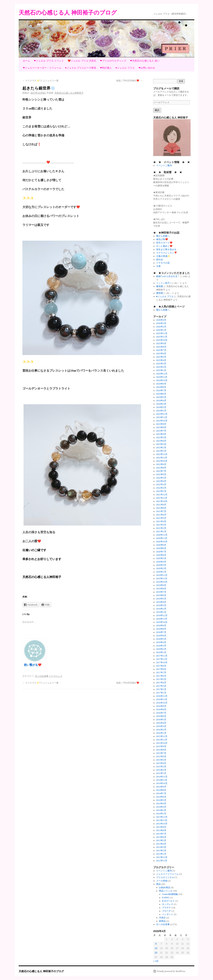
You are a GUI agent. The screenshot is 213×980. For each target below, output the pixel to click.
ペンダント (168, 914)
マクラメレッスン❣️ (167, 253)
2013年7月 (161, 834)
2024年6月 (161, 394)
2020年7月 (161, 552)
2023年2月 (161, 448)
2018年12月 (162, 615)
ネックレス (168, 904)
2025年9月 (161, 343)
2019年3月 (161, 605)
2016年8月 (161, 709)
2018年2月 (161, 649)
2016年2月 (161, 730)
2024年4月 (161, 401)
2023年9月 (161, 424)
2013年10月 (162, 824)
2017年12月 (162, 656)
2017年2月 (161, 689)
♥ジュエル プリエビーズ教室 (81, 68)
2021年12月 (162, 495)
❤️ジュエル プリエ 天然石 (82, 61)
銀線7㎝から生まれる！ (168, 276)
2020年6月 (161, 555)
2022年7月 (161, 471)
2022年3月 (161, 484)
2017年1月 (161, 693)
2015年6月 (161, 757)
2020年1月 (161, 572)
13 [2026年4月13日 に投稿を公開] (156, 948)
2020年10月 (162, 542)
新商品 (162, 921)
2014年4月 (161, 804)
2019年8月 (161, 589)
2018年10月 (162, 622)
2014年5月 (161, 800)
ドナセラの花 (163, 263)
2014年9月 (161, 787)
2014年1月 (161, 814)
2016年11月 (162, 699)
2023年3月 (161, 444)
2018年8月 (161, 629)
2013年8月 (161, 830)
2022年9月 (161, 464)
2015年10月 (162, 743)
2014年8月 (161, 790)
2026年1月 (161, 330)
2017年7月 (161, 673)
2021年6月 (161, 515)
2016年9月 (161, 706)
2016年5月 (161, 720)
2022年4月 (161, 481)
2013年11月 (162, 820)
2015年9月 (161, 746)
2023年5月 (161, 437)
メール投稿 (162, 881)
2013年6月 (161, 837)
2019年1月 (161, 612)
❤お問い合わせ (147, 68)
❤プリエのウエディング (113, 61)
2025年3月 (161, 364)
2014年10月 (162, 783)
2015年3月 (161, 767)
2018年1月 (161, 652)
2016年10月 (162, 703)
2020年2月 (161, 568)
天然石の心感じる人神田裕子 (69, 93)
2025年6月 (161, 354)
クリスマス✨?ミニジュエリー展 (40, 81)
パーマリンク (56, 676)
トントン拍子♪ (163, 283)
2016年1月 (161, 733)
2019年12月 (162, 575)
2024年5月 (161, 397)
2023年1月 (161, 451)
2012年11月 (162, 861)
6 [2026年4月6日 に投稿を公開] (156, 944)
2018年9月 (161, 626)
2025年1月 (161, 370)
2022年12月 (162, 454)
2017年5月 (161, 679)
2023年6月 (161, 434)
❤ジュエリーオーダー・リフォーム (42, 68)
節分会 (160, 260)
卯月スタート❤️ (164, 243)
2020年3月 (161, 565)
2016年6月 (161, 716)
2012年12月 (162, 857)
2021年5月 (161, 518)
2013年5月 (161, 840)
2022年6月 (161, 474)
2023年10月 (162, 421)
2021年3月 (161, 525)
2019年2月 (161, 609)
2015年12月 (162, 736)
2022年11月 (162, 458)
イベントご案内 (164, 165)
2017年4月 (161, 683)
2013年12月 (162, 817)
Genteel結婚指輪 (170, 894)
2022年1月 (161, 491)
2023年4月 (161, 441)
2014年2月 (161, 810)
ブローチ (166, 911)
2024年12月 (162, 374)
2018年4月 (161, 642)
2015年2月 (161, 770)
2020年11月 (162, 538)
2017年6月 (161, 676)
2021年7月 (161, 511)
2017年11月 (162, 659)
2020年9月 (161, 545)
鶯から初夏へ (163, 236)
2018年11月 (162, 619)
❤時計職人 (106, 68)
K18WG (166, 898)
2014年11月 (162, 780)
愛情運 (160, 286)
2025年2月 (161, 367)
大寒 (158, 266)
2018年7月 (161, 632)
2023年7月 (161, 431)
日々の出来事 (42, 676)
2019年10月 (162, 582)
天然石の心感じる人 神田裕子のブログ (68, 13)
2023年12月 (162, 414)
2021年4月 (161, 521)
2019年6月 (161, 595)
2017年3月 (161, 686)
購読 (157, 110)
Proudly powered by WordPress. (171, 971)
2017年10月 (162, 662)
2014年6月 (161, 797)
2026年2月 (161, 327)
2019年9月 (161, 585)
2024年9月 (161, 384)
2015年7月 (161, 753)
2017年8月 (161, 669)
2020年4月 (161, 562)
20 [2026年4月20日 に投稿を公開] (156, 953)
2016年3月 (161, 726)
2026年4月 (161, 320)
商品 (158, 884)
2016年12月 (162, 696)
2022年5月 (161, 478)
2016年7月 (161, 713)
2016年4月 (161, 723)
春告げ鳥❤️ (162, 239)
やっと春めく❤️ (164, 246)
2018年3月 (161, 646)
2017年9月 (161, 666)
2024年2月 (161, 407)
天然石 (162, 918)
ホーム (26, 61)
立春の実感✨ (163, 256)
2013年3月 (161, 847)
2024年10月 (162, 380)
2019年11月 (162, 579)
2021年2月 (161, 528)
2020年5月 (161, 558)
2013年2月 (161, 851)
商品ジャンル (166, 891)
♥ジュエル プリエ (125, 68)
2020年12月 (162, 535)
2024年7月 (161, 390)
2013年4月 (161, 844)
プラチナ (166, 908)
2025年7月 (161, 350)
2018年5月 (161, 639)
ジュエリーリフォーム (167, 874)
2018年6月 (161, 636)
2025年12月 (162, 333)
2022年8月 (161, 468)
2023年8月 (161, 427)
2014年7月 (161, 793)
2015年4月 (161, 763)
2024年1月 (161, 411)
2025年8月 (161, 347)
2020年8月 (161, 548)
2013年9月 (161, 827)
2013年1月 (161, 854)
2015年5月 (161, 760)
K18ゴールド (168, 901)
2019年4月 (161, 602)
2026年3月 (161, 323)
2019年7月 (161, 592)
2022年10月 (162, 461)
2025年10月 (162, 340)
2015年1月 (161, 773)
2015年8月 (161, 750)
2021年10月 (162, 501)
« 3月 (156, 961)
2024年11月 (162, 377)
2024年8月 (161, 387)
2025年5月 (161, 357)
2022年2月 (161, 488)
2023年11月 (162, 417)
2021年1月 (161, 532)
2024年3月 (161, 404)
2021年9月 (161, 505)
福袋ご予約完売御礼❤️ (129, 81)
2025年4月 (161, 360)
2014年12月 (162, 777)
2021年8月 (161, 508)
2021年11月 (162, 498)
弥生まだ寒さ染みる (166, 249)
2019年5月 (161, 599)
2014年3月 (161, 807)
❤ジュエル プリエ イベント (49, 61)
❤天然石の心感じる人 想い (145, 61)
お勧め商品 (165, 887)
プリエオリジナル (165, 877)
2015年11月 (162, 740)
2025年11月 (162, 337)
